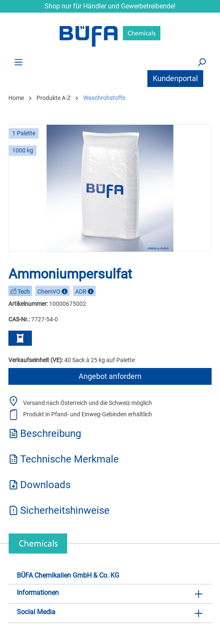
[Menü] (18, 62)
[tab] (110, 436)
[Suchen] (202, 62)
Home (16, 98)
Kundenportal (175, 78)
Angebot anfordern (110, 376)
